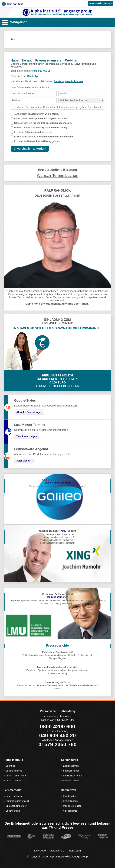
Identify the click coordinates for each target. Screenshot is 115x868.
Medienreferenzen (72, 806)
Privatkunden (70, 796)
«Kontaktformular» (101, 3)
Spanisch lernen (71, 771)
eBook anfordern (41, 118)
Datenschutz (57, 851)
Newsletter (40, 851)
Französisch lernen (73, 776)
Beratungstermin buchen (68, 81)
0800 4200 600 (57, 726)
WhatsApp (33, 76)
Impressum (74, 851)
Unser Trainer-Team (16, 776)
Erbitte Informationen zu (44, 137)
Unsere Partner (13, 781)
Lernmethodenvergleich (18, 801)
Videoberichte (70, 811)
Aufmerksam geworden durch (36, 114)
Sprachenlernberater (16, 806)
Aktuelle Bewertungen (29, 412)
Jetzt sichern (24, 461)
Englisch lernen (71, 766)
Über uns (10, 766)
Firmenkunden (70, 801)
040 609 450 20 (42, 71)
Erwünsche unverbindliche (41, 128)
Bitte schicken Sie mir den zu (43, 123)
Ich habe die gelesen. (37, 141)
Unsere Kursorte (14, 771)
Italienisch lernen (72, 781)
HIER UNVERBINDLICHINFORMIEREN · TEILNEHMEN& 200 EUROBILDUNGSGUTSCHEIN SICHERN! (58, 381)
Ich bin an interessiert (34, 132)
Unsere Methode (14, 796)
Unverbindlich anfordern (30, 149)
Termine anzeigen (27, 436)
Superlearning (13, 811)
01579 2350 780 (57, 744)
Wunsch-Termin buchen (58, 175)
